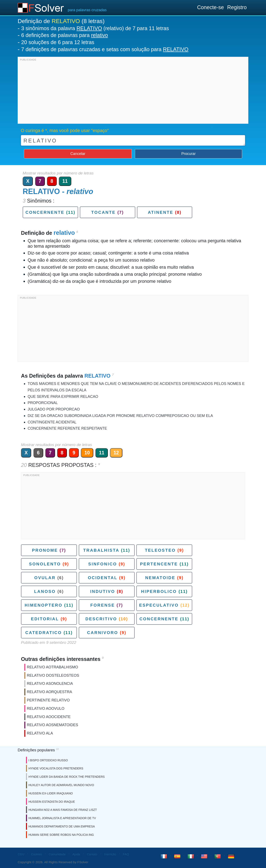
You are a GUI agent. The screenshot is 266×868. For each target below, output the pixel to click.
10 (87, 453)
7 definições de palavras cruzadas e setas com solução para (105, 49)
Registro (237, 7)
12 (116, 453)
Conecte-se (210, 7)
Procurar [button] (189, 154)
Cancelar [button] (78, 154)
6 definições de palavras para (65, 35)
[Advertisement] (133, 91)
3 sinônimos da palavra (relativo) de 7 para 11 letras (95, 28)
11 (65, 181)
